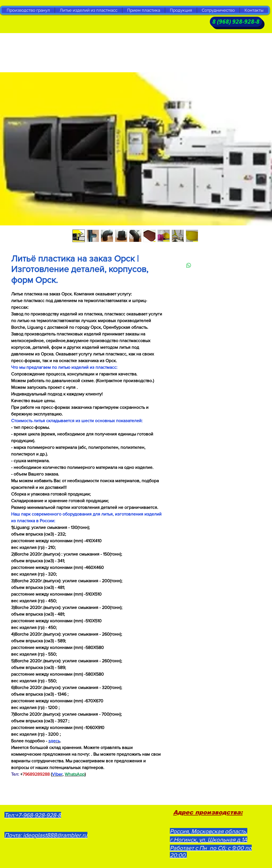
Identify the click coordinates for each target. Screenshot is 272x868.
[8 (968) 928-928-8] (236, 22)
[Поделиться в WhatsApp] (189, 265)
